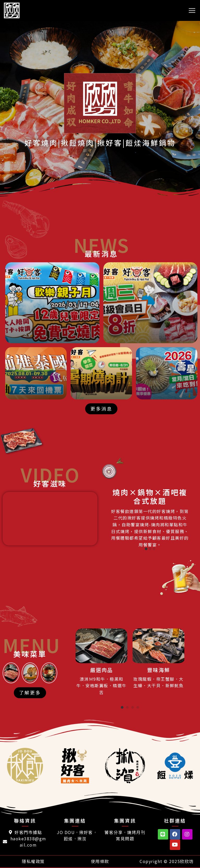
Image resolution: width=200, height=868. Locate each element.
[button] (101, 409)
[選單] (192, 10)
